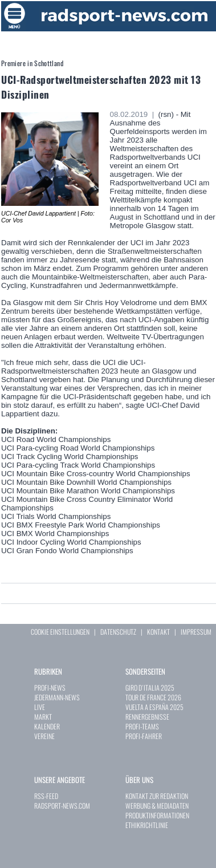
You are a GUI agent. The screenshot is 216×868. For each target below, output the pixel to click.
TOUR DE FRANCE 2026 (153, 697)
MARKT (43, 717)
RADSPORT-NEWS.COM (62, 806)
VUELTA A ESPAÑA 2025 (154, 707)
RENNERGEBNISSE (147, 717)
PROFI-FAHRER (144, 736)
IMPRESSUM (196, 632)
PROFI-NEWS (50, 687)
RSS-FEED (46, 796)
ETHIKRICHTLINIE (147, 825)
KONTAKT (158, 632)
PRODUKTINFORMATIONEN (157, 815)
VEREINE (44, 736)
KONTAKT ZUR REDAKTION (157, 796)
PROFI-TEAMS (142, 726)
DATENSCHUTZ (118, 632)
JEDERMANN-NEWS (57, 697)
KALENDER (47, 726)
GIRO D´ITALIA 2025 (150, 687)
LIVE (40, 707)
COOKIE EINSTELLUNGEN (60, 632)
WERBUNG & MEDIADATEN (157, 806)
